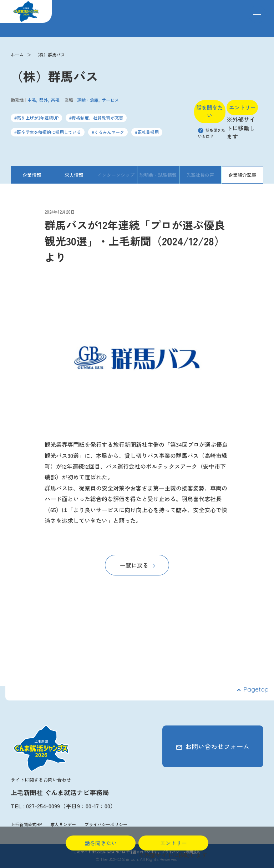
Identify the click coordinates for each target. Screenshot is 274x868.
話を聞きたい (210, 111)
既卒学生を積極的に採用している (49, 132)
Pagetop (256, 689)
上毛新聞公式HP (26, 824)
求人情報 (74, 175)
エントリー (242, 107)
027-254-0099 (43, 806)
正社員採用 (148, 132)
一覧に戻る (134, 565)
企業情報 (32, 175)
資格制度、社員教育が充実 (97, 118)
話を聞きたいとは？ (212, 133)
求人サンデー (63, 824)
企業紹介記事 (242, 175)
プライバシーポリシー (106, 824)
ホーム (17, 54)
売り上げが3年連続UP (38, 118)
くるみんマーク (109, 132)
